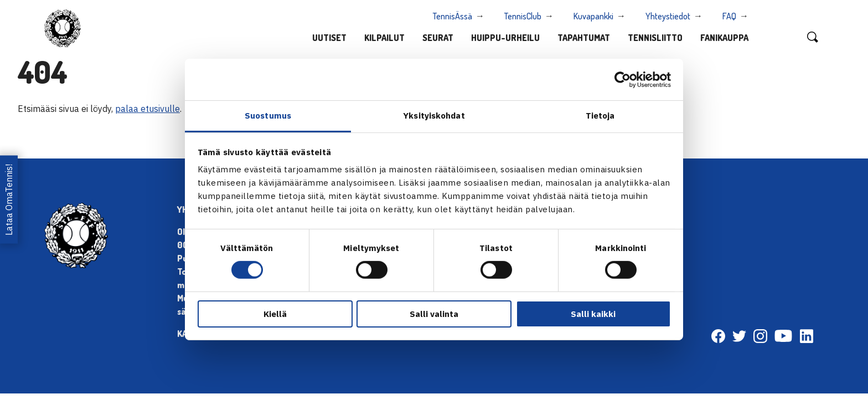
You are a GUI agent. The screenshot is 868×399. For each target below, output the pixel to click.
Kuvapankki (593, 16)
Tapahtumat (584, 38)
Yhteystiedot (668, 16)
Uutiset (329, 38)
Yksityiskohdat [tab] (434, 116)
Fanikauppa (724, 38)
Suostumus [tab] (268, 116)
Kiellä (275, 314)
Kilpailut (384, 38)
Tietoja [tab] (600, 116)
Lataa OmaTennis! (9, 199)
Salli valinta (434, 314)
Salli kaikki (593, 314)
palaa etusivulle (148, 109)
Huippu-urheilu (505, 38)
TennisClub (523, 16)
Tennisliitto (655, 38)
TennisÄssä (453, 16)
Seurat (438, 38)
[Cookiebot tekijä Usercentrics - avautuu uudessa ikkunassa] (622, 79)
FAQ (729, 16)
